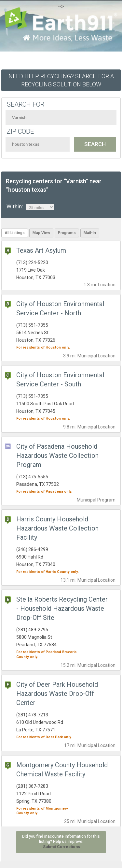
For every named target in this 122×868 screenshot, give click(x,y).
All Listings (15, 233)
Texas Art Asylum (41, 250)
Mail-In (90, 233)
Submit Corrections (61, 847)
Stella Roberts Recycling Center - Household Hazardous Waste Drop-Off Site (62, 608)
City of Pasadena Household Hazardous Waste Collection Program (57, 456)
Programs (67, 233)
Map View (41, 233)
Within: (30, 207)
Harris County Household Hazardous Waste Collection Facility (57, 528)
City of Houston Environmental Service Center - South (60, 380)
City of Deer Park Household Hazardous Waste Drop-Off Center (57, 694)
